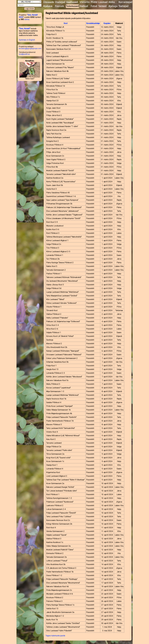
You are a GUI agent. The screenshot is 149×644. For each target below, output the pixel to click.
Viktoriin (85, 2)
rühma (27, 19)
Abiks (112, 2)
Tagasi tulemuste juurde (55, 636)
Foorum (59, 6)
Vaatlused (72, 2)
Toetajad (123, 6)
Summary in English (27, 40)
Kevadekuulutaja (93, 23)
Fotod (94, 6)
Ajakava (48, 6)
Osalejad (60, 2)
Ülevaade (49, 2)
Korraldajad (125, 2)
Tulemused (72, 6)
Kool (66, 23)
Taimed (102, 6)
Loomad (103, 2)
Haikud (84, 6)
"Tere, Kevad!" (25, 29)
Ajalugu (113, 6)
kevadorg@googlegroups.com (30, 48)
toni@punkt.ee (24, 54)
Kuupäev (107, 23)
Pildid (94, 2)
